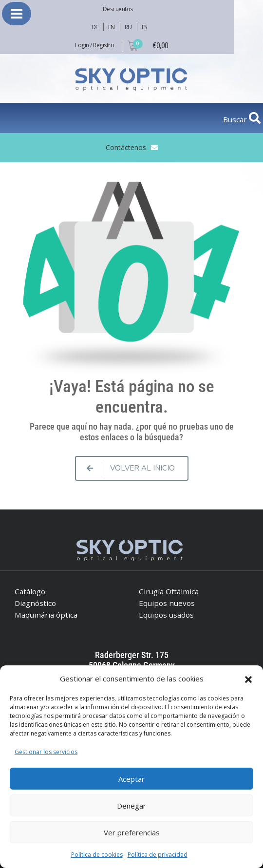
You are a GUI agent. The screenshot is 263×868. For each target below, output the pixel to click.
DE (95, 27)
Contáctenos (126, 147)
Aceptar (131, 779)
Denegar (131, 806)
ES (144, 27)
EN (112, 27)
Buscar (236, 119)
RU (128, 27)
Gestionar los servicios (46, 752)
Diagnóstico (35, 603)
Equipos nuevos (167, 603)
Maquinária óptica (46, 615)
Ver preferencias (132, 832)
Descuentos (118, 9)
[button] (248, 679)
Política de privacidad (158, 855)
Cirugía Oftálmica (169, 591)
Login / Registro (94, 45)
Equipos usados (166, 615)
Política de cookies (97, 855)
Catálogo (30, 591)
